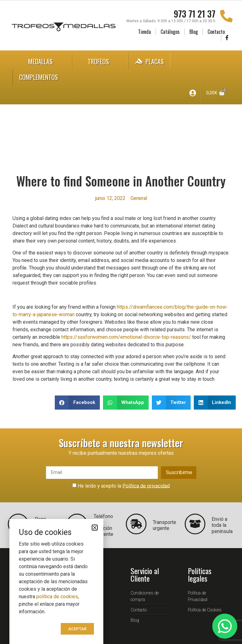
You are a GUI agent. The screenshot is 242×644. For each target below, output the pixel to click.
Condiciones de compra (145, 596)
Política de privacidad (146, 486)
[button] (77, 403)
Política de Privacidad (198, 596)
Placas (149, 61)
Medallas (42, 61)
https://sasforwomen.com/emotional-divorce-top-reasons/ (126, 337)
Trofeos (100, 61)
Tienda (144, 32)
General (139, 198)
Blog (194, 32)
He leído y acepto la (124, 486)
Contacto (216, 32)
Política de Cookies (205, 610)
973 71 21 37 (195, 14)
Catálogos (170, 32)
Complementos (45, 77)
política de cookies (57, 597)
